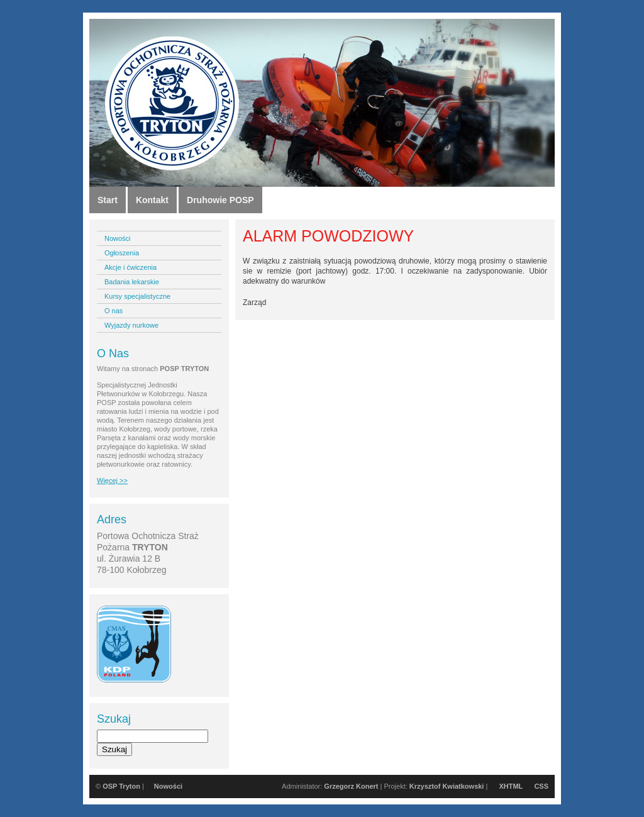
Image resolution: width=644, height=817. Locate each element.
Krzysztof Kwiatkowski (447, 786)
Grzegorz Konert (351, 786)
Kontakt (152, 200)
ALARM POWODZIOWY (328, 236)
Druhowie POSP (220, 200)
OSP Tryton (121, 786)
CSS (541, 786)
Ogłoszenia (122, 253)
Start (108, 200)
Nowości (118, 238)
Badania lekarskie (132, 282)
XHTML (511, 786)
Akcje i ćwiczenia (130, 267)
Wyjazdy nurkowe (131, 325)
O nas (114, 311)
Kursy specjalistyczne (137, 296)
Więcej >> (112, 481)
